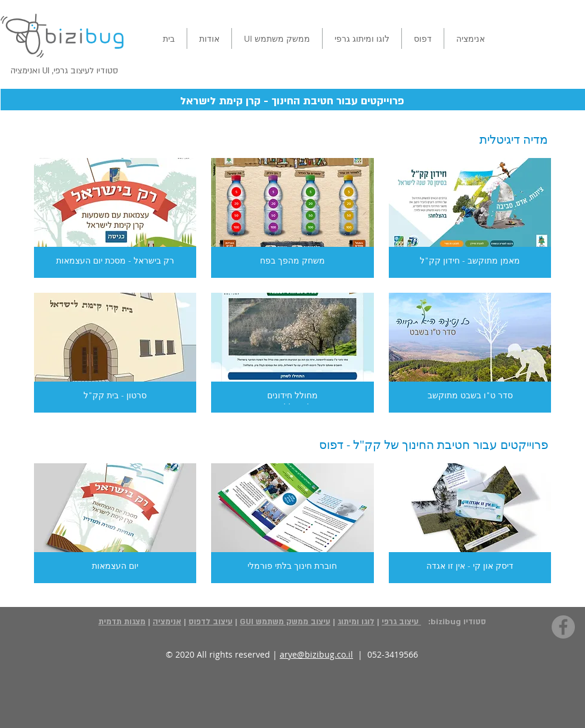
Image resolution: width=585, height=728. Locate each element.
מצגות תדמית (122, 622)
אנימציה (167, 622)
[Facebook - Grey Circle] (563, 627)
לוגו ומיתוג (356, 622)
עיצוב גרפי (401, 622)
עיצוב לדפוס (211, 622)
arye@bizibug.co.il (316, 654)
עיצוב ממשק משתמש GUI (285, 622)
